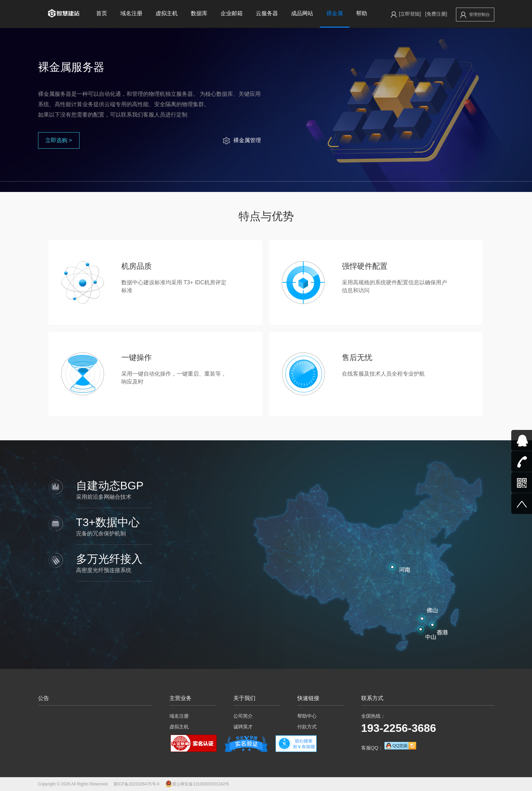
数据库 (199, 13)
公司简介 (243, 716)
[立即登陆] (410, 14)
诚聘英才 (243, 727)
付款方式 (307, 727)
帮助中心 (307, 716)
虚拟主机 (167, 13)
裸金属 (335, 13)
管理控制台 (475, 15)
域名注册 (131, 13)
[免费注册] (436, 14)
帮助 (362, 13)
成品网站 (302, 13)
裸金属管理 (242, 140)
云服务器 (267, 13)
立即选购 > (59, 140)
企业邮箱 (232, 13)
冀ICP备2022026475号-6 (136, 784)
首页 (102, 13)
